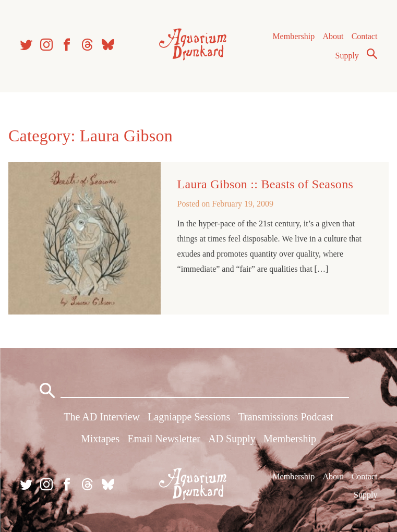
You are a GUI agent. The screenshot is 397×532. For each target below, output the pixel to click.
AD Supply (232, 439)
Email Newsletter (164, 439)
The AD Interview (102, 417)
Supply (347, 56)
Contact (365, 36)
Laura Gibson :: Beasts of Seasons (265, 184)
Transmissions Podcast (286, 417)
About (333, 36)
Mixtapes (100, 439)
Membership (293, 36)
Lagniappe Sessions (189, 417)
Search (372, 54)
